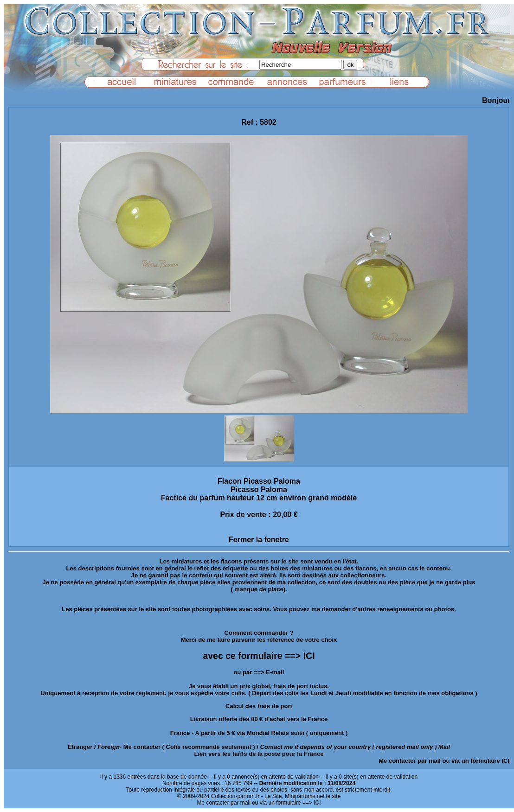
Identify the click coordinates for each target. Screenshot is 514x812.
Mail (444, 747)
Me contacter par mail (410, 761)
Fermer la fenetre (259, 540)
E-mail (275, 672)
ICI (505, 761)
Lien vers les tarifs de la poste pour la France (259, 754)
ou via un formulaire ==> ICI (286, 803)
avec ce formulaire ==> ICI (259, 656)
